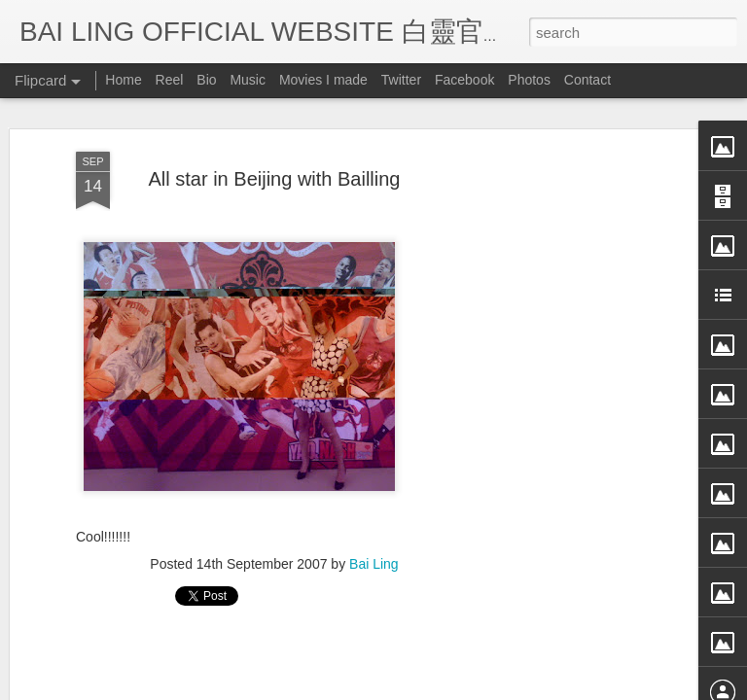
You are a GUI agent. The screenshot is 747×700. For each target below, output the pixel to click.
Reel (170, 80)
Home (123, 80)
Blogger (494, 687)
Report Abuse (551, 687)
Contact (587, 80)
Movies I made (323, 80)
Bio (206, 80)
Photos (529, 80)
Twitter (401, 80)
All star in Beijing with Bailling (274, 127)
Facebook (464, 80)
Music (248, 80)
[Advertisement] (580, 407)
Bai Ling (374, 513)
